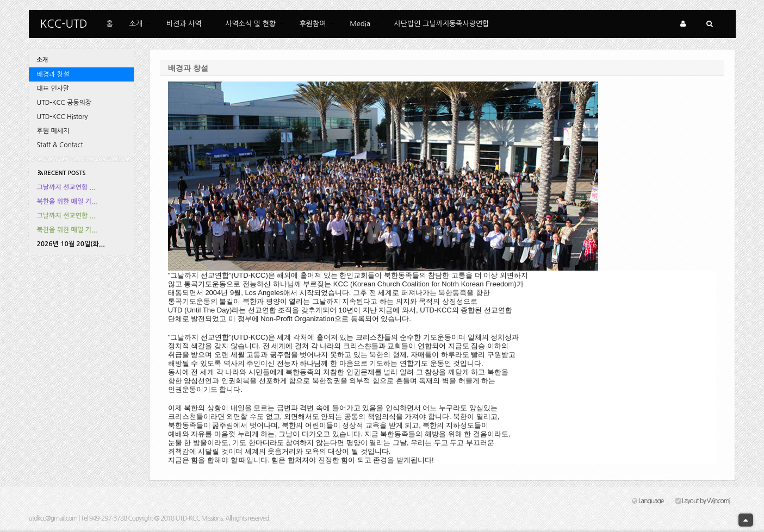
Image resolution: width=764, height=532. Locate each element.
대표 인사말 (53, 89)
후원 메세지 (53, 131)
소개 (140, 24)
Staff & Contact (60, 145)
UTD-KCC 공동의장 (64, 103)
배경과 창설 (53, 74)
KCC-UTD (64, 24)
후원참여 (317, 24)
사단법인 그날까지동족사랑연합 (442, 24)
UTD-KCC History (63, 117)
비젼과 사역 (188, 24)
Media (364, 24)
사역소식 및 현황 (254, 24)
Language (648, 501)
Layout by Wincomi (703, 501)
